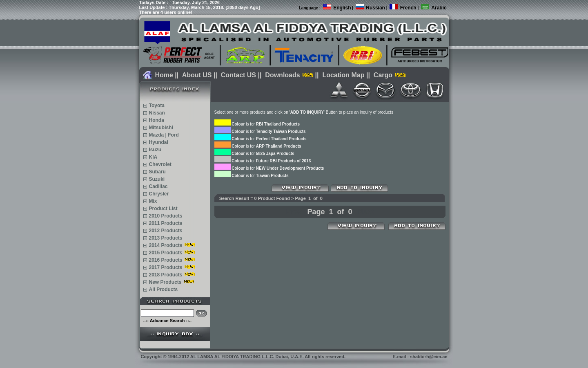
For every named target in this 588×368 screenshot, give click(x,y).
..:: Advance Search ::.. (167, 321)
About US (197, 75)
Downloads (282, 75)
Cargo (383, 75)
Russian (375, 8)
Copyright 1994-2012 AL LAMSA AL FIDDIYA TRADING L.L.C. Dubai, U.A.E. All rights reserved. (243, 357)
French (408, 8)
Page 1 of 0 (330, 212)
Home (164, 75)
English (342, 8)
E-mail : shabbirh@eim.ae (420, 357)
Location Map (343, 75)
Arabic (439, 8)
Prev (294, 212)
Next (366, 212)
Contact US (238, 75)
